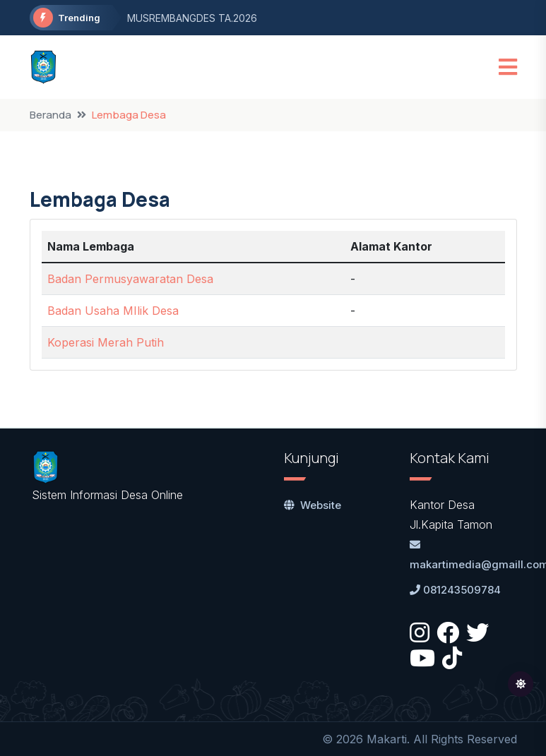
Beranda (51, 115)
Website (313, 505)
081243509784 (455, 590)
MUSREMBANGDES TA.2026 (192, 18)
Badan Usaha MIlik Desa (113, 311)
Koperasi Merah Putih (106, 342)
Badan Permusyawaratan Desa (130, 279)
